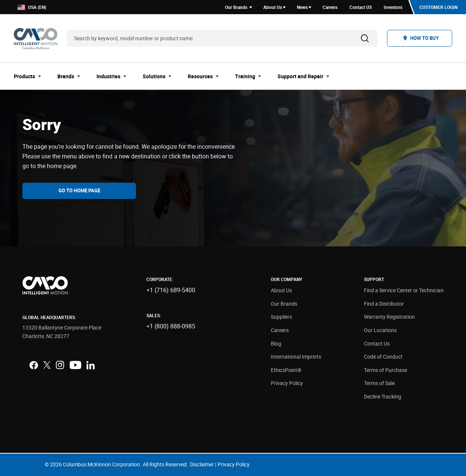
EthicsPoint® (286, 370)
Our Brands (284, 304)
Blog (276, 343)
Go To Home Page (79, 190)
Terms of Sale (379, 383)
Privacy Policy (287, 383)
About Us (281, 290)
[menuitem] (30, 76)
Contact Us (377, 343)
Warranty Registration (389, 317)
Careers (280, 330)
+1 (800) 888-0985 (171, 326)
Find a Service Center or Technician (404, 290)
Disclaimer (202, 464)
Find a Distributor (384, 304)
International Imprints (296, 357)
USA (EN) (32, 7)
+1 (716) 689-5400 (171, 290)
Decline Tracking (383, 396)
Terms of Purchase (386, 370)
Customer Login (438, 7)
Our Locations (380, 330)
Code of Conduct (383, 357)
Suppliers (281, 317)
